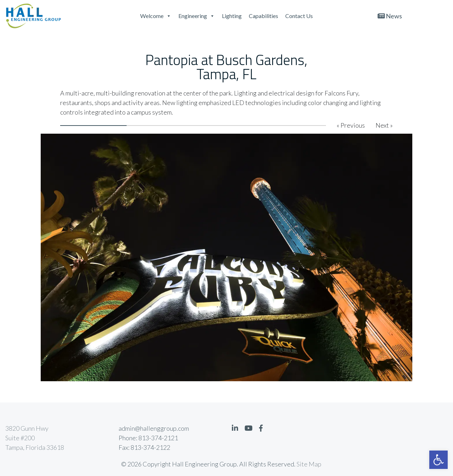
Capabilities (263, 16)
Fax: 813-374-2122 (144, 447)
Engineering (197, 16)
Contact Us (299, 16)
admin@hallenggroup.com (154, 428)
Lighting (232, 16)
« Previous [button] (351, 125)
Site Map (309, 464)
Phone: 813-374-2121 (148, 438)
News (390, 16)
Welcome (156, 16)
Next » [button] (384, 125)
